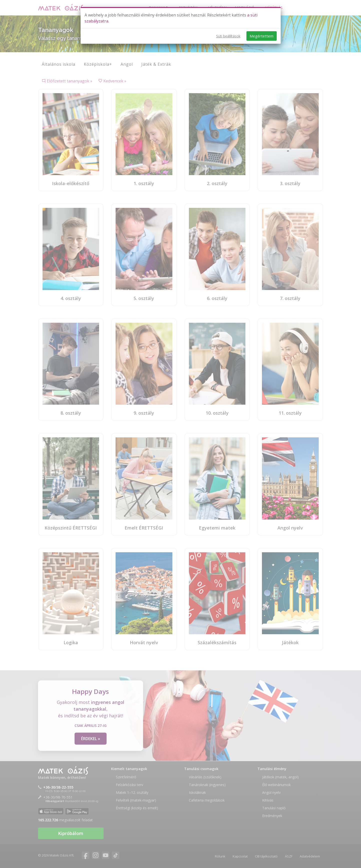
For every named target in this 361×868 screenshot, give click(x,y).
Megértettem (262, 36)
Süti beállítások (228, 36)
